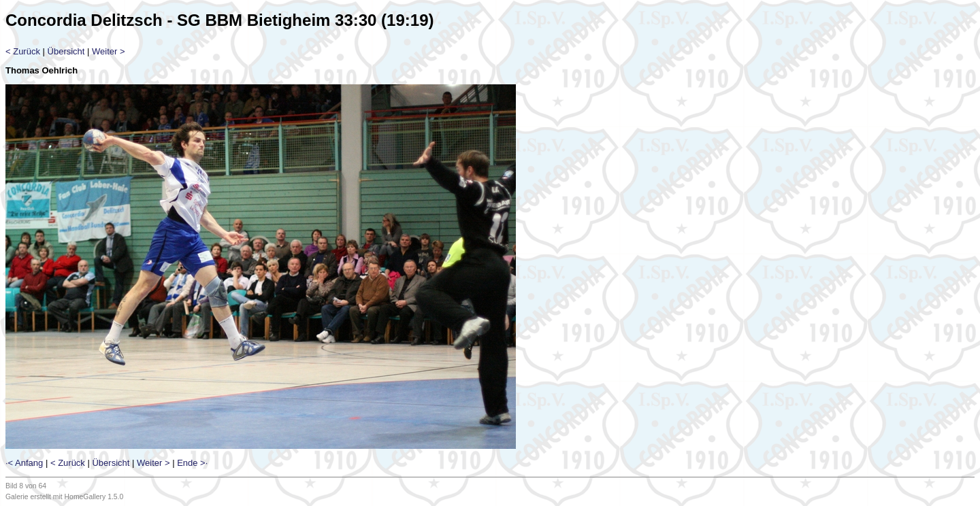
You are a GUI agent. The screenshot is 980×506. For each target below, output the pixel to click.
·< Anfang (24, 463)
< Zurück (23, 51)
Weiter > (109, 51)
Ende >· (192, 463)
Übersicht (66, 51)
